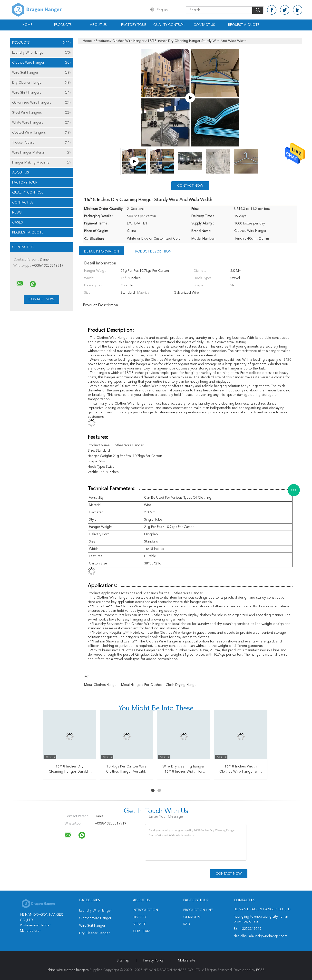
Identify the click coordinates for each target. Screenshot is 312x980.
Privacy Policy (153, 961)
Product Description (152, 252)
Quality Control (169, 25)
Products (63, 25)
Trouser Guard (41, 143)
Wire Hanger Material (41, 153)
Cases (18, 223)
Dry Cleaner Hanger (41, 83)
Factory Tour (134, 25)
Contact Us (204, 25)
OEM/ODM (192, 917)
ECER (260, 970)
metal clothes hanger (101, 685)
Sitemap (123, 961)
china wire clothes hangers (68, 970)
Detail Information (102, 252)
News (17, 213)
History (140, 917)
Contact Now (190, 186)
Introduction (145, 910)
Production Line (198, 910)
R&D (187, 924)
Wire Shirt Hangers (41, 93)
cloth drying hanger (182, 685)
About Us (98, 25)
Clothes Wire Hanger (41, 63)
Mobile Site (187, 961)
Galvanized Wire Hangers (41, 103)
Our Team (141, 931)
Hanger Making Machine (41, 163)
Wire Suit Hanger (41, 73)
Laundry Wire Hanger (41, 53)
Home (27, 25)
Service (139, 924)
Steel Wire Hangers (41, 113)
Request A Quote (244, 25)
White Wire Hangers (41, 123)
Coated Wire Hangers (41, 133)
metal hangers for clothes (142, 685)
